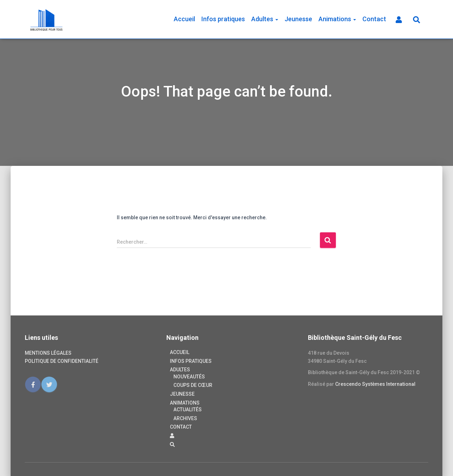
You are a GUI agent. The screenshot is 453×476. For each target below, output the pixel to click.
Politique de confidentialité (62, 361)
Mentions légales (48, 353)
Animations (337, 19)
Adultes (265, 19)
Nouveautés (189, 377)
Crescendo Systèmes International (375, 384)
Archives (185, 418)
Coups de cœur (193, 385)
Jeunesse (298, 19)
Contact (374, 19)
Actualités (188, 410)
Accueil (184, 19)
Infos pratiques (223, 19)
